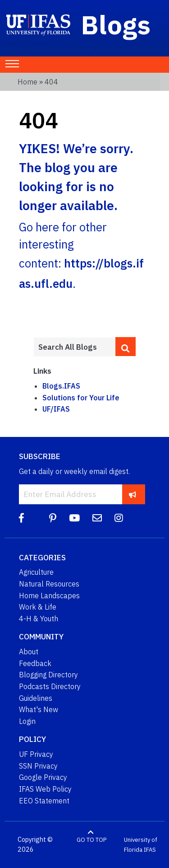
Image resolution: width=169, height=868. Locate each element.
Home (27, 82)
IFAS (150, 850)
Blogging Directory (48, 675)
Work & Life (38, 607)
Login (27, 721)
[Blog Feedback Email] (97, 518)
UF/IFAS (56, 409)
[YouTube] (74, 518)
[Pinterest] (53, 518)
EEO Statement (44, 801)
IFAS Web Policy (45, 789)
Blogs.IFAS (61, 386)
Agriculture (36, 572)
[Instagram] (119, 518)
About (29, 652)
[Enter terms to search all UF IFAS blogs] (74, 347)
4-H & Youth (39, 619)
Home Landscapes (49, 596)
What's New (39, 709)
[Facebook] (21, 518)
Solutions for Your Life (81, 398)
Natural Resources (49, 584)
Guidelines (36, 698)
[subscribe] (133, 494)
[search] (126, 347)
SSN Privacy (38, 766)
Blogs (116, 24)
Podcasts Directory (50, 686)
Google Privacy (43, 777)
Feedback (35, 663)
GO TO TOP (91, 840)
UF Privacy (36, 754)
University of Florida (141, 845)
